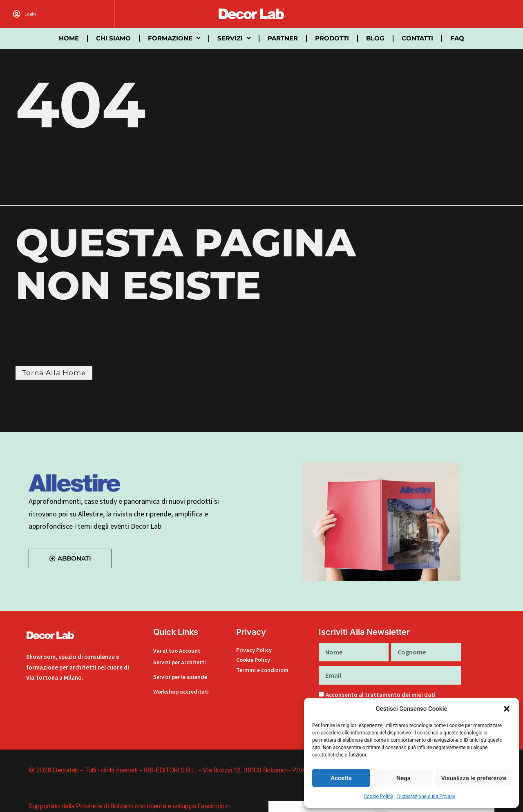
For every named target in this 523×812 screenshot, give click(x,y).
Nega (403, 778)
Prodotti (332, 38)
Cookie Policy (378, 796)
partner (283, 38)
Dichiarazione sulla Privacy (426, 796)
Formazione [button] (174, 38)
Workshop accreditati (183, 691)
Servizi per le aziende (182, 677)
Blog (375, 38)
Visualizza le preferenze (474, 778)
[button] (507, 709)
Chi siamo (113, 38)
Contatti (417, 38)
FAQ (457, 38)
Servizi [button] (234, 38)
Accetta (341, 778)
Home (69, 38)
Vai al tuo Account (178, 652)
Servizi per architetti (182, 662)
